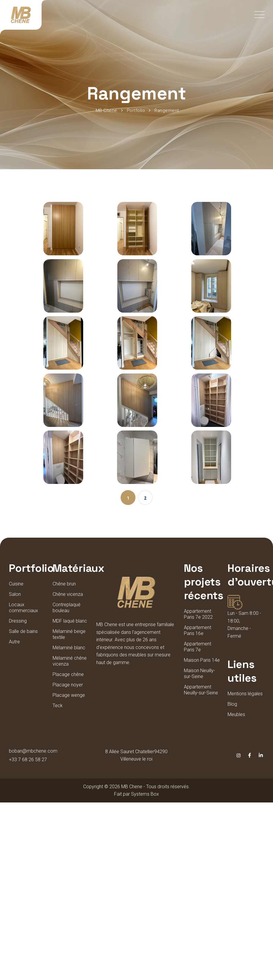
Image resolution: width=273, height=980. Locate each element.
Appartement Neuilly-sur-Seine (201, 690)
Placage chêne (68, 674)
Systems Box (145, 794)
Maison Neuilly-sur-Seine (199, 673)
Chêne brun (64, 584)
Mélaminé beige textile (69, 634)
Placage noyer (68, 685)
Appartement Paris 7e (198, 647)
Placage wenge (69, 695)
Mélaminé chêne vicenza (70, 661)
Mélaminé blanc (69, 648)
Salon (15, 594)
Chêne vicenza (68, 594)
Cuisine (16, 584)
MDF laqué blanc (70, 621)
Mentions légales (245, 694)
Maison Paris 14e (202, 660)
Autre (14, 642)
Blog (232, 704)
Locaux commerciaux (23, 608)
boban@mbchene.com (33, 751)
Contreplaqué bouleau (67, 608)
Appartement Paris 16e (198, 630)
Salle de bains (23, 631)
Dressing (18, 621)
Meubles (236, 714)
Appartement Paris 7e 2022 (198, 614)
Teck (58, 706)
